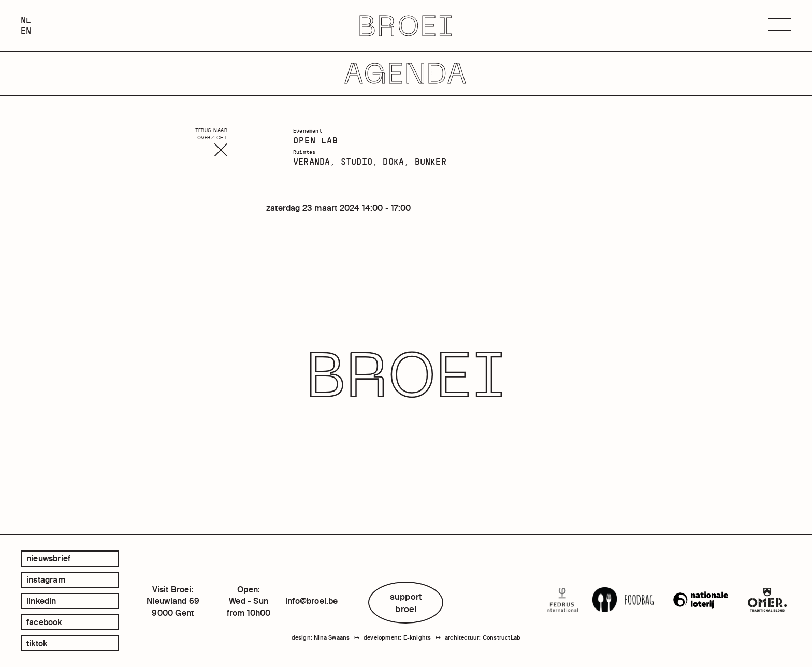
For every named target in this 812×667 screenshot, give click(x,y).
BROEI (406, 26)
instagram (46, 579)
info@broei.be (312, 601)
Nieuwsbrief (48, 558)
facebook (44, 622)
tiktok (37, 643)
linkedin (41, 601)
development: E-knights (397, 637)
